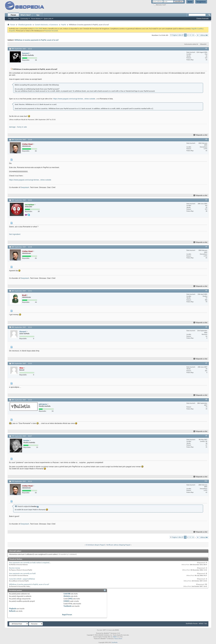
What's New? (26, 15)
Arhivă (201, 623)
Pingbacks (13, 609)
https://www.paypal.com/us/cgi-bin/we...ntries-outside (74, 99)
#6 (206, 327)
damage (12, 127)
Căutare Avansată (202, 18)
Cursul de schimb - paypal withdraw (22, 579)
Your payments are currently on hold (22, 573)
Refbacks (12, 611)
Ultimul (204, 35)
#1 (206, 48)
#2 (206, 139)
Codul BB (67, 594)
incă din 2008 (37, 29)
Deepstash (25, 187)
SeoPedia (115, 642)
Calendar (16, 19)
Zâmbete (67, 596)
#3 (206, 200)
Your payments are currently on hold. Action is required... (30, 563)
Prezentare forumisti (51, 31)
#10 (206, 481)
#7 (206, 363)
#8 (206, 400)
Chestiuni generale (25, 25)
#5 (206, 291)
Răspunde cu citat (200, 135)
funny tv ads (22, 127)
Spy (38, 15)
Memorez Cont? (160, 5)
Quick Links (48, 19)
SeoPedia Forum (192, 623)
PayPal (64, 25)
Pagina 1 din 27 (178, 35)
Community (24, 19)
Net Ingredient (15, 234)
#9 (206, 436)
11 (193, 35)
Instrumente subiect (191, 44)
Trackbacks (67, 606)
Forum (13, 15)
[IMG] (70, 599)
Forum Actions (36, 19)
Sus (206, 623)
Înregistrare (201, 2)
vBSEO (115, 637)
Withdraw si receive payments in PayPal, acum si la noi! (37, 40)
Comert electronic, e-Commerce (46, 25)
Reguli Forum (67, 615)
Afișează (203, 44)
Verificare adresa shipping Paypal (118, 545)
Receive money (15, 568)
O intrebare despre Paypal (95, 545)
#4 (206, 247)
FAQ (10, 19)
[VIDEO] (66, 601)
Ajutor (190, 2)
